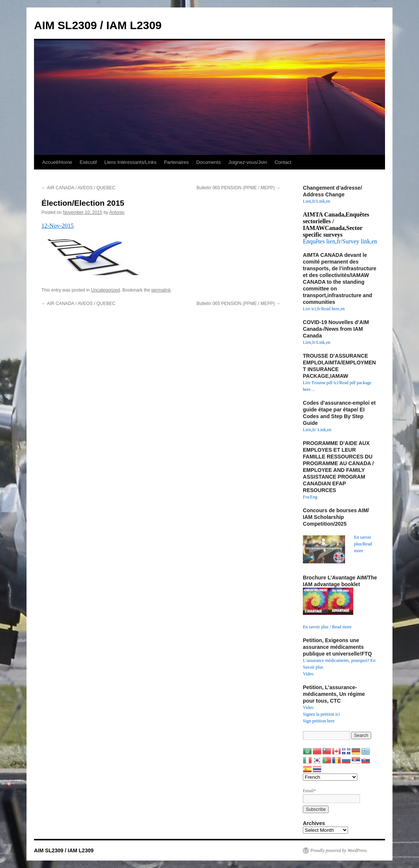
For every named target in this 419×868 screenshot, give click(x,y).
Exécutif (88, 162)
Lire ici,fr (311, 309)
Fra (306, 497)
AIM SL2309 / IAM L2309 (98, 25)
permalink (161, 290)
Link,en (323, 201)
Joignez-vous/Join (248, 162)
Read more (342, 627)
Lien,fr (309, 201)
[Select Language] (330, 777)
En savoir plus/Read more (363, 544)
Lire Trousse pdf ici (320, 383)
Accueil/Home (57, 162)
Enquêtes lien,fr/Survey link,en (340, 241)
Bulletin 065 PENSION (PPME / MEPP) (238, 188)
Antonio (117, 212)
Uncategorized (105, 290)
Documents (208, 162)
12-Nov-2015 (58, 226)
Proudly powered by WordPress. (339, 850)
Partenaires (176, 162)
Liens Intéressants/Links (130, 162)
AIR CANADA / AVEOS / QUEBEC (78, 188)
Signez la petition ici (321, 714)
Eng (314, 497)
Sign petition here (319, 721)
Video (308, 674)
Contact (283, 162)
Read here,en (333, 309)
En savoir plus (316, 627)
